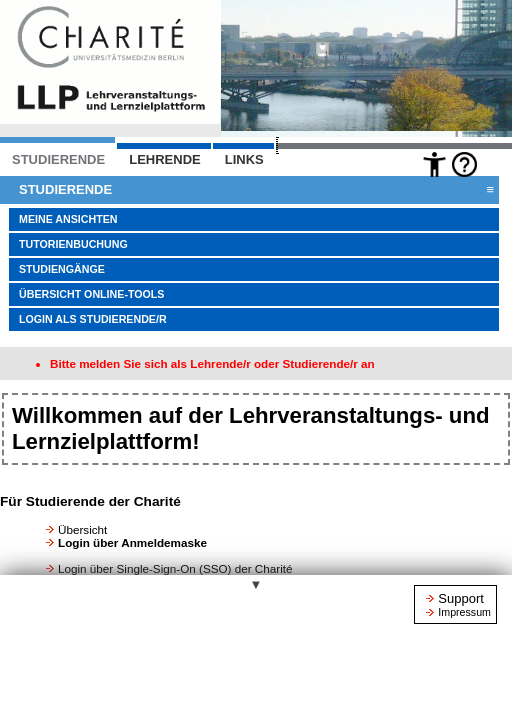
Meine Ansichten (68, 219)
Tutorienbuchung (73, 244)
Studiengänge (62, 269)
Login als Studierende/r (93, 319)
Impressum (464, 612)
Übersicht (82, 529)
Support (461, 598)
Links (244, 159)
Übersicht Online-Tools (91, 294)
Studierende (256, 190)
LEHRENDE (165, 159)
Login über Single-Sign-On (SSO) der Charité (175, 568)
